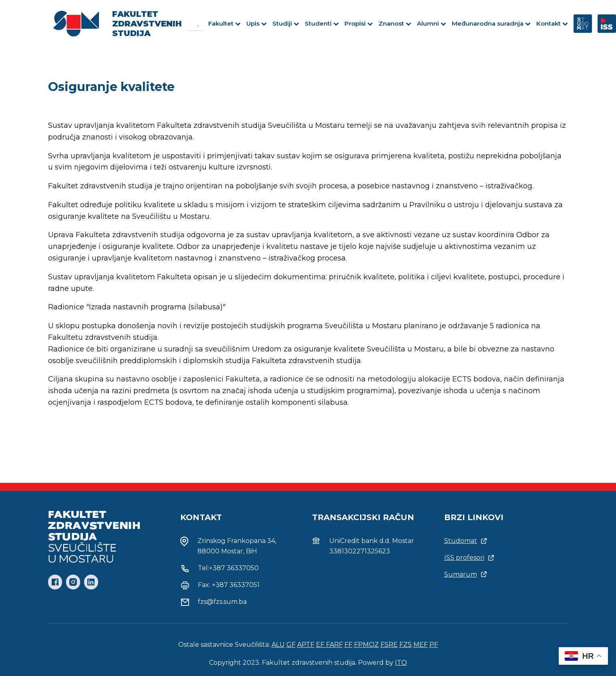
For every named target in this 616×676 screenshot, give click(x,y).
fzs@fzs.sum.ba (222, 602)
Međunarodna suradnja (491, 23)
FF (348, 645)
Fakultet (224, 23)
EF (321, 645)
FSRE (389, 645)
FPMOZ (366, 645)
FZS (406, 645)
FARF (334, 645)
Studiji (286, 23)
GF (291, 645)
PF (434, 645)
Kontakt (552, 23)
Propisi (359, 23)
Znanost (395, 23)
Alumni (432, 23)
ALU (278, 645)
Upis (257, 23)
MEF (421, 645)
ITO (401, 663)
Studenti (322, 23)
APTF (306, 645)
